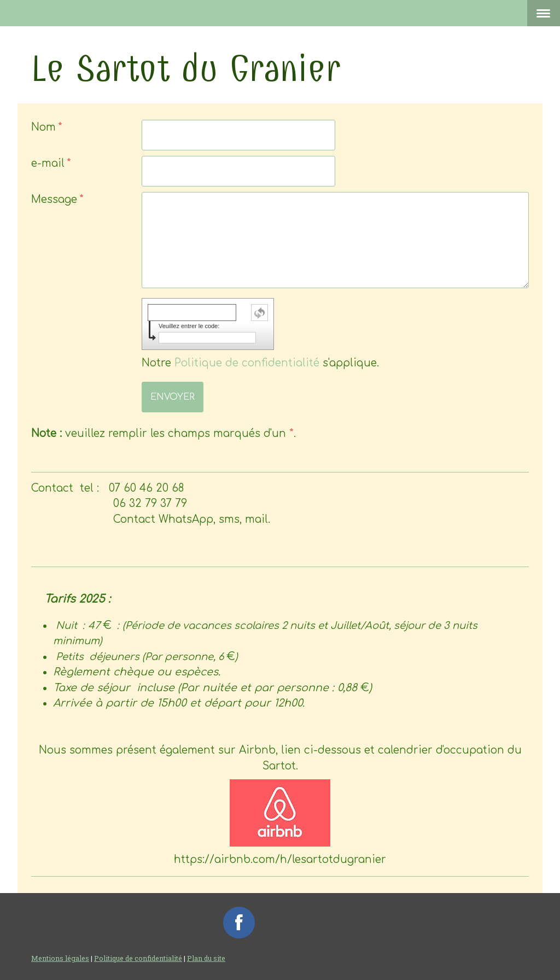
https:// (280, 859)
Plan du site (206, 958)
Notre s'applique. (260, 363)
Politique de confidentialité (247, 363)
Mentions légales (60, 958)
